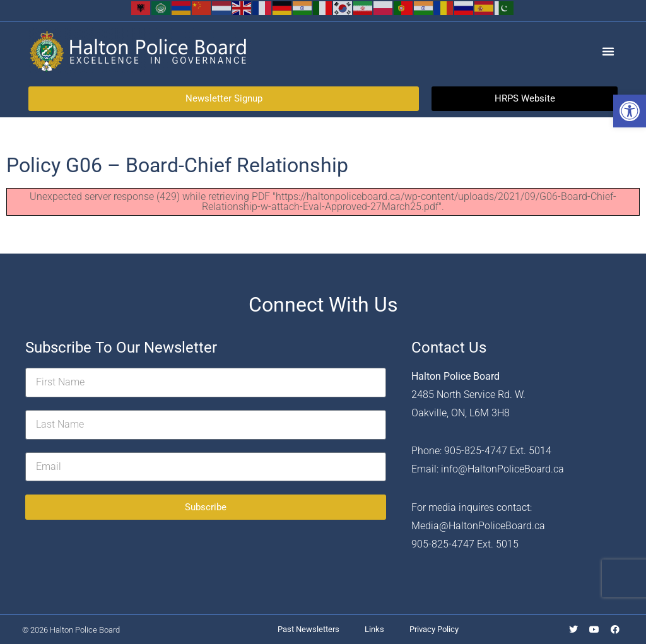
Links (374, 629)
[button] (630, 111)
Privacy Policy (434, 629)
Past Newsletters (308, 629)
